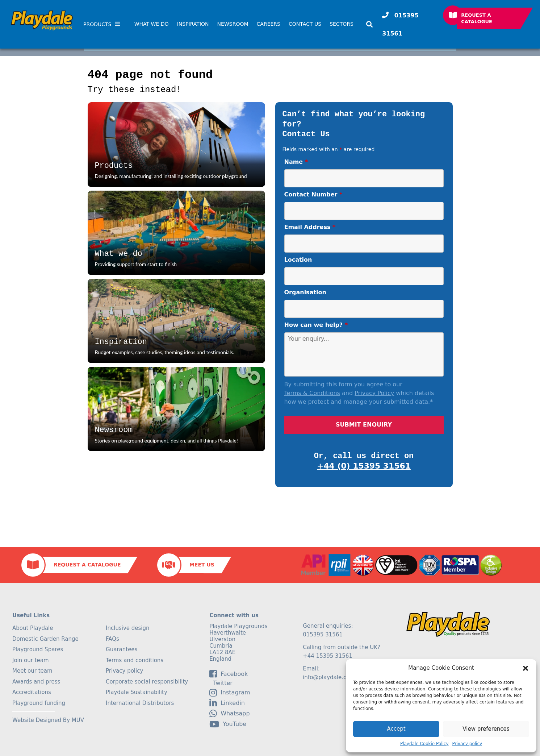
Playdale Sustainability (137, 692)
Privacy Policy (374, 393)
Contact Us (305, 24)
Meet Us (202, 565)
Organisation (305, 292)
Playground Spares (38, 649)
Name (296, 162)
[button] (526, 668)
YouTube (228, 724)
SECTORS (342, 24)
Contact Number (313, 194)
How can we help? (316, 325)
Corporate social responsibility (147, 682)
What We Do (152, 24)
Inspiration (193, 24)
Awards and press (36, 682)
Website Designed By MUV (48, 720)
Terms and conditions (135, 660)
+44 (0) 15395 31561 (364, 466)
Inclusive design (127, 628)
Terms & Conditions (312, 393)
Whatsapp (230, 714)
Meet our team (32, 671)
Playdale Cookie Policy (424, 744)
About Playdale (33, 628)
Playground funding (39, 703)
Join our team (31, 660)
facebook (229, 674)
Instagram (230, 693)
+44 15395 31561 (328, 656)
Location (298, 260)
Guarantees (122, 649)
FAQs (112, 639)
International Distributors (140, 703)
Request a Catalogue (477, 18)
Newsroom (233, 24)
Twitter (221, 683)
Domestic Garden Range (45, 639)
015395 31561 (400, 24)
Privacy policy (467, 744)
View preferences (486, 729)
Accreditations (32, 692)
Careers (269, 24)
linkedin (227, 703)
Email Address (310, 227)
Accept (396, 729)
